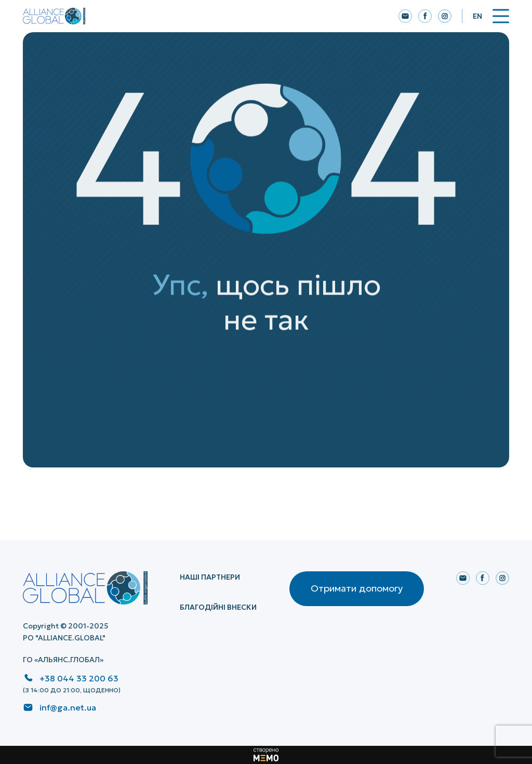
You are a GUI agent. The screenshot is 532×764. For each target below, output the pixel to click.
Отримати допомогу (357, 588)
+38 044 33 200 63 (79, 678)
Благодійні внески (218, 607)
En (477, 16)
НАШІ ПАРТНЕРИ (210, 577)
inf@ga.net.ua (68, 707)
